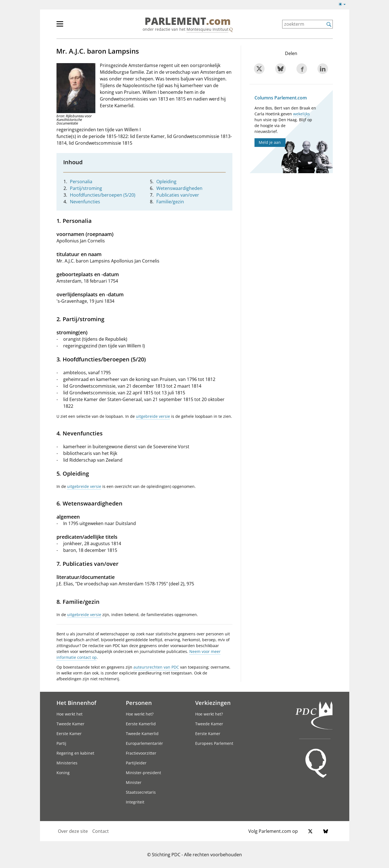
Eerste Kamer (69, 734)
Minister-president (143, 773)
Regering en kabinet (75, 753)
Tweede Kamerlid (142, 734)
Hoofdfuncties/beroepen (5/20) (103, 195)
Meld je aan (270, 142)
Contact (101, 831)
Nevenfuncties (85, 202)
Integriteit (135, 802)
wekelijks (301, 114)
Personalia (81, 182)
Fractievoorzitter (141, 753)
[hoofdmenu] (78, 26)
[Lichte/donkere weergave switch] (344, 4)
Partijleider (136, 763)
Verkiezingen (213, 703)
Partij (61, 743)
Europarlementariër (144, 743)
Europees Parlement (214, 743)
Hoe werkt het (69, 714)
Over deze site (73, 831)
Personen (139, 703)
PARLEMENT (188, 21)
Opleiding (166, 182)
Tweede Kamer (70, 724)
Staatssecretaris (141, 792)
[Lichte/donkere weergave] (344, 5)
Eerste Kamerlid (141, 724)
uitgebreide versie (153, 416)
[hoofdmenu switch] (60, 26)
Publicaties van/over (178, 195)
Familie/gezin (170, 202)
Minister (134, 782)
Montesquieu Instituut (208, 29)
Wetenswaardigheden (179, 188)
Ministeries (67, 763)
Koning (63, 773)
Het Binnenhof (76, 703)
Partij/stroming (86, 188)
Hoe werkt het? (140, 714)
